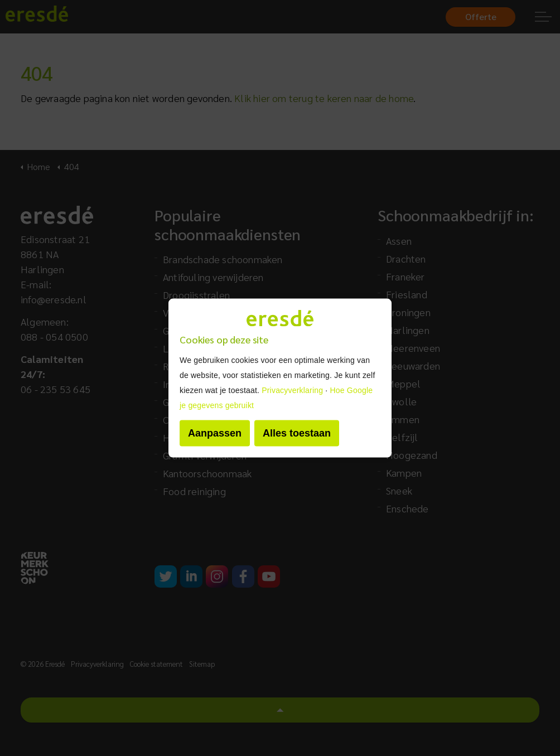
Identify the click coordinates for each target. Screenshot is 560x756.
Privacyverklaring (292, 390)
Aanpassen (215, 433)
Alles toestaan (297, 433)
